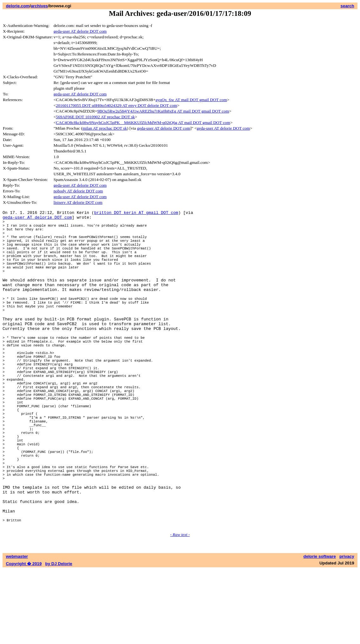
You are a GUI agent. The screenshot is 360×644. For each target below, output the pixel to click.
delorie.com (18, 6)
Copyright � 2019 (24, 638)
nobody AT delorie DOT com (78, 191)
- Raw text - (180, 609)
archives (39, 6)
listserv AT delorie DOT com (78, 202)
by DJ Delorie (59, 638)
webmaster (17, 631)
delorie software (320, 631)
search (347, 6)
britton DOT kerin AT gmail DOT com (136, 213)
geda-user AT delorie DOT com (80, 31)
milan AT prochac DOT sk (105, 128)
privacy (347, 631)
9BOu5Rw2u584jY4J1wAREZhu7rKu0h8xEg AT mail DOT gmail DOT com (163, 111)
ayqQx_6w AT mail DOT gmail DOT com (191, 100)
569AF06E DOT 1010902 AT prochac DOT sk (95, 117)
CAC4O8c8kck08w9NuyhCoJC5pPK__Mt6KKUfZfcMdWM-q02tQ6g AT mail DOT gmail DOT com (143, 122)
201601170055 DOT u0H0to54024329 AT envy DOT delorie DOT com (116, 105)
